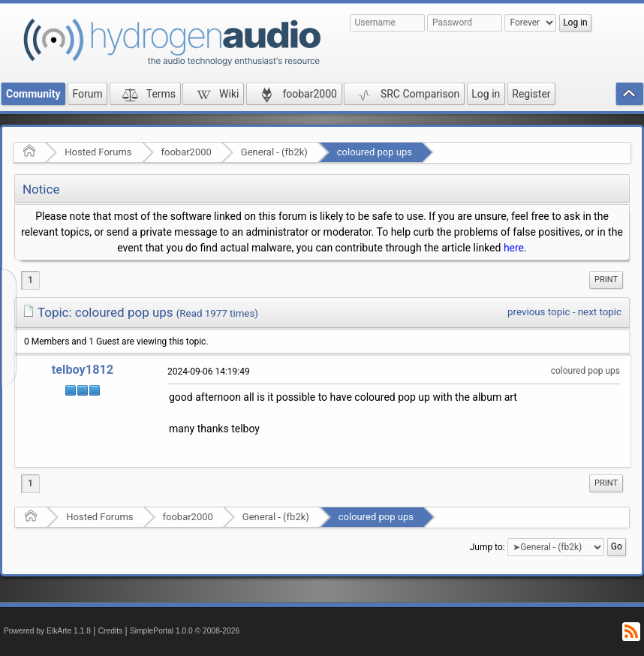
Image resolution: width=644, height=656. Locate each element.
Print (606, 280)
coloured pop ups (375, 152)
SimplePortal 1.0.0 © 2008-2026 (185, 631)
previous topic (539, 312)
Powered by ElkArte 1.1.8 (47, 631)
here (514, 248)
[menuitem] (606, 280)
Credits (111, 631)
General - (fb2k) (274, 152)
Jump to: (488, 547)
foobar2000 (187, 152)
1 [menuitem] (30, 280)
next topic (600, 312)
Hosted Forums (98, 152)
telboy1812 (83, 370)
